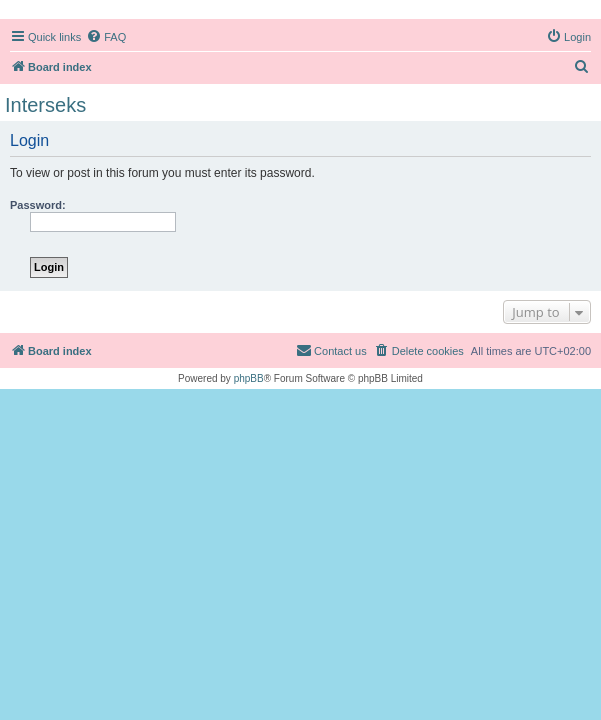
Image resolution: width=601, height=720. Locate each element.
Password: (38, 205)
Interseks (45, 105)
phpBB (249, 378)
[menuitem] (106, 37)
